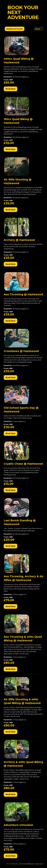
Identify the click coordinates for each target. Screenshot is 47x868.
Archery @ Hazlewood (19, 240)
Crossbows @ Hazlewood (21, 351)
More (38, 29)
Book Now (11, 89)
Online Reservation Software (16, 864)
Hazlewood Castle (15, 29)
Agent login (40, 864)
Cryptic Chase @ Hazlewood (23, 464)
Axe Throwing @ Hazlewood (23, 294)
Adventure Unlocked (18, 825)
